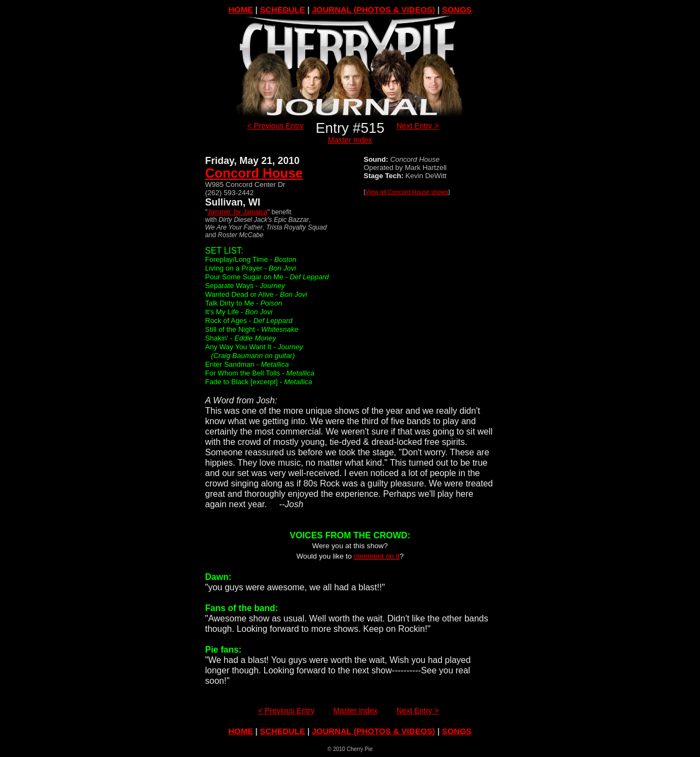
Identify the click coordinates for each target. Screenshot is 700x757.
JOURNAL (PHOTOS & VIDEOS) (373, 10)
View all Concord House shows (407, 192)
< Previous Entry (275, 126)
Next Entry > (418, 126)
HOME (241, 10)
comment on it (377, 556)
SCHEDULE (282, 10)
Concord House (254, 173)
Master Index (350, 140)
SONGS (457, 10)
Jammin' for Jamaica (237, 212)
